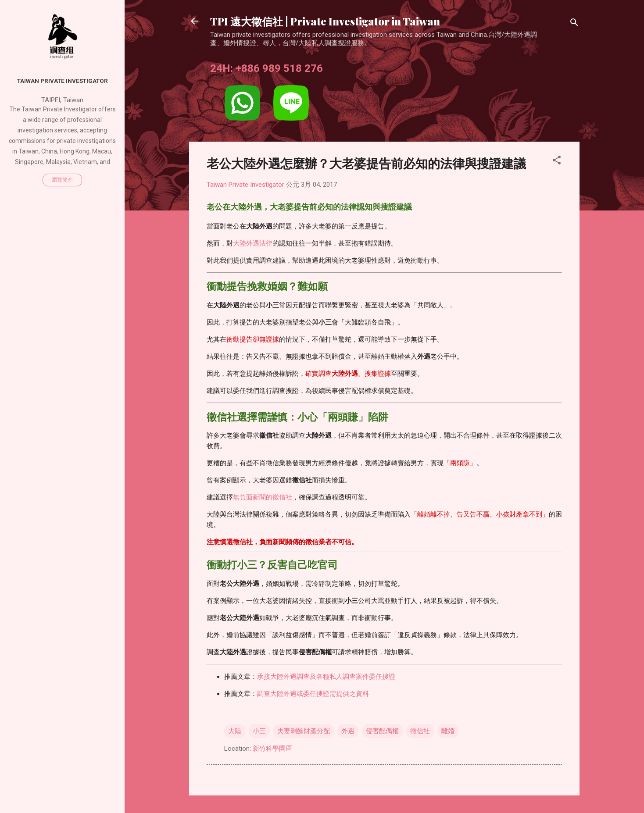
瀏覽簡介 (62, 180)
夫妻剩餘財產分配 (304, 731)
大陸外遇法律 (253, 243)
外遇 (348, 731)
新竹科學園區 (272, 749)
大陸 (235, 731)
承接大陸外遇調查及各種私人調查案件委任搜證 (326, 677)
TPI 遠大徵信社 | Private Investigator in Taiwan (325, 21)
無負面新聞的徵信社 (263, 497)
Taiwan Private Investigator (63, 81)
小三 (259, 731)
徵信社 (420, 731)
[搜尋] (574, 24)
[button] (557, 162)
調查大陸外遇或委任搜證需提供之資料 (313, 694)
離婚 (448, 731)
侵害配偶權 (382, 731)
